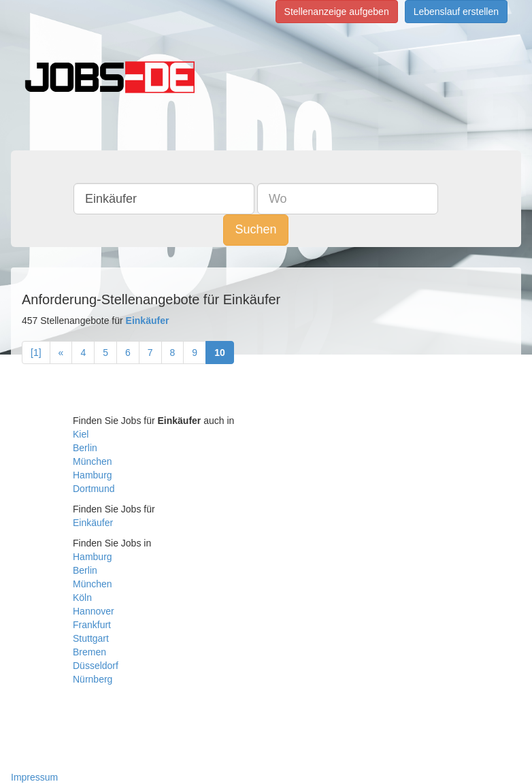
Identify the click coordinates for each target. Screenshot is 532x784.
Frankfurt (92, 625)
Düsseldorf (96, 666)
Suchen (255, 229)
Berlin (85, 448)
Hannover (94, 611)
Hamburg (93, 475)
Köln (82, 598)
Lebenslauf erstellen (456, 12)
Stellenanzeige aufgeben (337, 12)
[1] (36, 353)
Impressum (34, 777)
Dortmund (94, 489)
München (93, 461)
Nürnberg (93, 679)
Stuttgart (91, 638)
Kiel (81, 434)
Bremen (89, 652)
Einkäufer (93, 523)
